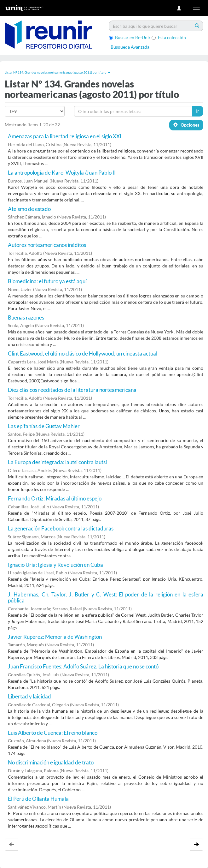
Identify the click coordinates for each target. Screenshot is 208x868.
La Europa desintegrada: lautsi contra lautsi (57, 462)
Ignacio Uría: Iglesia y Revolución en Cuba (55, 565)
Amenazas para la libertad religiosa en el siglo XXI (65, 136)
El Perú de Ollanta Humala (38, 799)
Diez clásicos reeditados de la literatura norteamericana (72, 390)
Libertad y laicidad (29, 696)
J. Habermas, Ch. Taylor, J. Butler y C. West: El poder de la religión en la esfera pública (106, 597)
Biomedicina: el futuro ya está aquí (47, 281)
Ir (198, 111)
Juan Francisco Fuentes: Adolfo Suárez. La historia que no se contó (83, 666)
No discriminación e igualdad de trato (51, 762)
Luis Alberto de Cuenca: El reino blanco (53, 733)
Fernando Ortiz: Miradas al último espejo (55, 498)
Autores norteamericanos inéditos (47, 245)
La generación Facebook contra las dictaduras (61, 528)
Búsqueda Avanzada (130, 47)
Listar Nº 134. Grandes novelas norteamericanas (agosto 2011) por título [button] (58, 72)
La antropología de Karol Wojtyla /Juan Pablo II (62, 173)
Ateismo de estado (29, 209)
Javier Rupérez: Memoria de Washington (55, 637)
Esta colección (169, 37)
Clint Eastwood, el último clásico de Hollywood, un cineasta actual (83, 353)
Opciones (186, 125)
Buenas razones (26, 317)
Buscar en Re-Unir (130, 37)
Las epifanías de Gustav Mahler (44, 426)
